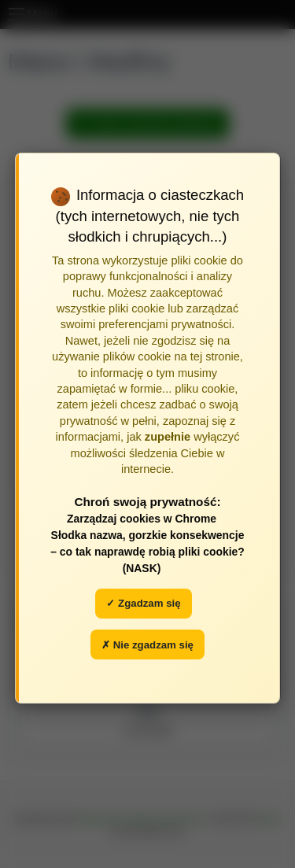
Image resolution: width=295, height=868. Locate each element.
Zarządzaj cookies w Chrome (142, 519)
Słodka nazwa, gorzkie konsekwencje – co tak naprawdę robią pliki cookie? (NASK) (147, 552)
